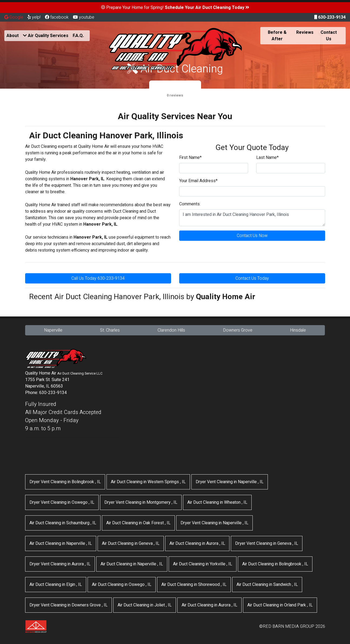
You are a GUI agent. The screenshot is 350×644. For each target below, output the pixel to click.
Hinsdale (298, 330)
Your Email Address (198, 181)
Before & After (277, 36)
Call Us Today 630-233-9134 (98, 278)
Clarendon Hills (171, 330)
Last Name (267, 158)
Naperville (53, 330)
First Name (190, 158)
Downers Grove (238, 330)
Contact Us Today (252, 278)
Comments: (190, 204)
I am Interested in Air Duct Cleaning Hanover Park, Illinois (252, 218)
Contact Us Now (252, 236)
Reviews (305, 32)
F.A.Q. (78, 36)
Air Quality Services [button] (46, 36)
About (13, 36)
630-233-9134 (330, 17)
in (65, 482)
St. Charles (110, 330)
